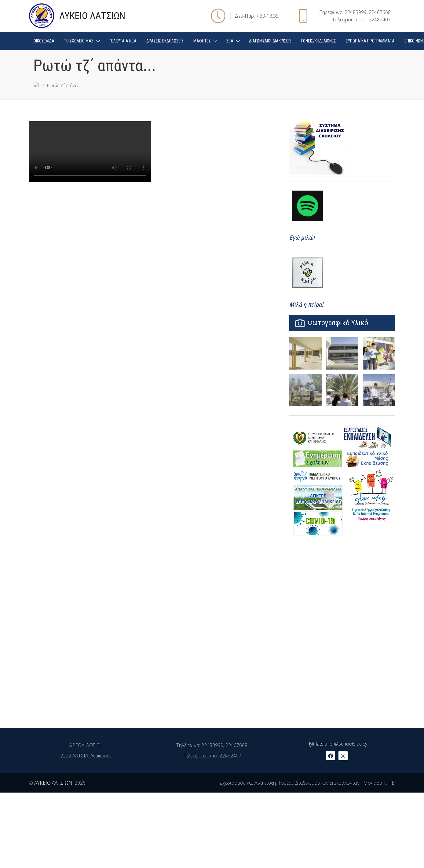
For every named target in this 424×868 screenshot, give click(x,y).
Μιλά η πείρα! (306, 305)
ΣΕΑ (230, 41)
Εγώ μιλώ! (302, 238)
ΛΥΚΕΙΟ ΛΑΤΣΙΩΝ (53, 783)
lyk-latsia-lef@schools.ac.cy (338, 744)
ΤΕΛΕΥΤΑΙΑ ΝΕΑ (123, 41)
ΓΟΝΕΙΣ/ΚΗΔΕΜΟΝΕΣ (319, 41)
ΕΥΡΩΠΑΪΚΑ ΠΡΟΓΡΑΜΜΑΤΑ (370, 41)
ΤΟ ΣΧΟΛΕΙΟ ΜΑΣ (79, 41)
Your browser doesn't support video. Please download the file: (90, 152)
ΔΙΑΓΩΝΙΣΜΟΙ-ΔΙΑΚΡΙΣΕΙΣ (270, 41)
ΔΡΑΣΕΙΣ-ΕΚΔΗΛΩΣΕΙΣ (165, 41)
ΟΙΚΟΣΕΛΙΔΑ (44, 41)
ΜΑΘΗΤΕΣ (202, 41)
